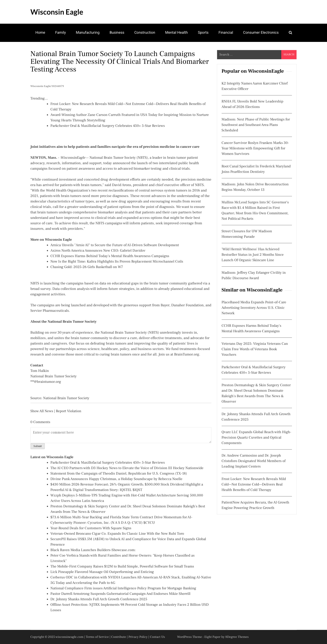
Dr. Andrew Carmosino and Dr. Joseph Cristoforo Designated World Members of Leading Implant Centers (254, 461)
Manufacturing (88, 32)
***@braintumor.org (46, 382)
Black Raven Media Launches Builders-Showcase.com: (93, 550)
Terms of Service (97, 637)
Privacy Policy (138, 637)
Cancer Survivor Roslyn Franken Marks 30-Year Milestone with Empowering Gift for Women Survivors (255, 148)
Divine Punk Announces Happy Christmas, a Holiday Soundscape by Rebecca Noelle (117, 479)
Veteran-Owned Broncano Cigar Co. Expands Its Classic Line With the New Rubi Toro (117, 534)
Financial (226, 32)
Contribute (119, 637)
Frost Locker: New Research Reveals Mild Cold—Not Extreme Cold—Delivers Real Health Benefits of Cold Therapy (254, 485)
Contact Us (157, 637)
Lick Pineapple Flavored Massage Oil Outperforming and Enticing (102, 572)
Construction (145, 32)
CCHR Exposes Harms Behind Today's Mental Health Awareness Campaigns (110, 256)
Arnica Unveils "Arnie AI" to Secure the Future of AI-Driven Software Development (115, 245)
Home (40, 32)
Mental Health (177, 32)
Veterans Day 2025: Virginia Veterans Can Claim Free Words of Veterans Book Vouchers (255, 349)
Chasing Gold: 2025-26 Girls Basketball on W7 (87, 267)
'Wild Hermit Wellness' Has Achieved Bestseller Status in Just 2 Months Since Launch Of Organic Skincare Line (253, 255)
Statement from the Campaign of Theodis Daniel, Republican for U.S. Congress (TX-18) (119, 474)
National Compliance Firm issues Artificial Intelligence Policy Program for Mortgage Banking (123, 588)
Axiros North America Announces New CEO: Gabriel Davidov (98, 251)
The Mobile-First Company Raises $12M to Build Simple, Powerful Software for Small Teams (122, 567)
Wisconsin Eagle (57, 12)
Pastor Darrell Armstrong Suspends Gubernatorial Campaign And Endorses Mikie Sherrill (120, 594)
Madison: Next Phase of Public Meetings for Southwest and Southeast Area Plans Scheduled (256, 125)
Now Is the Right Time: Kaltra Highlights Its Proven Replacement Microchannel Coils (117, 262)
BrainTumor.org (187, 355)
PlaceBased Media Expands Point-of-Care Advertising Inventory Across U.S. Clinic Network (254, 308)
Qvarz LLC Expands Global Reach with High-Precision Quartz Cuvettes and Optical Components (256, 438)
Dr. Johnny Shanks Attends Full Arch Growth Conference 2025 (99, 599)
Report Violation (68, 411)
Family (61, 32)
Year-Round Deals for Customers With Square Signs (91, 528)
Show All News (42, 411)
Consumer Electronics (261, 32)
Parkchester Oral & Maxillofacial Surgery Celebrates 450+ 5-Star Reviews (108, 126)
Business (117, 32)
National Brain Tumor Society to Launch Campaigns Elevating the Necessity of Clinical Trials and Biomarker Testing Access (120, 61)
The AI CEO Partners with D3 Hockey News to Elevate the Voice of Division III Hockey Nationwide (127, 468)
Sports (203, 32)
